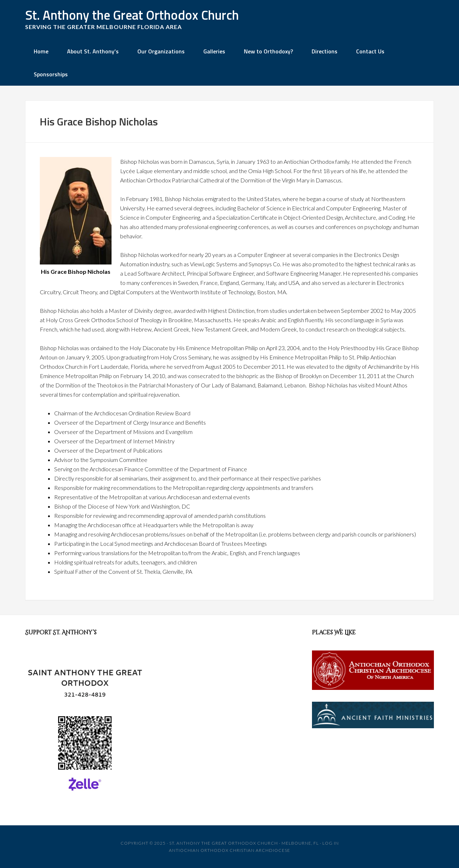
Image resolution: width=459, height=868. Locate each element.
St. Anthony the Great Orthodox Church (132, 15)
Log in (331, 843)
